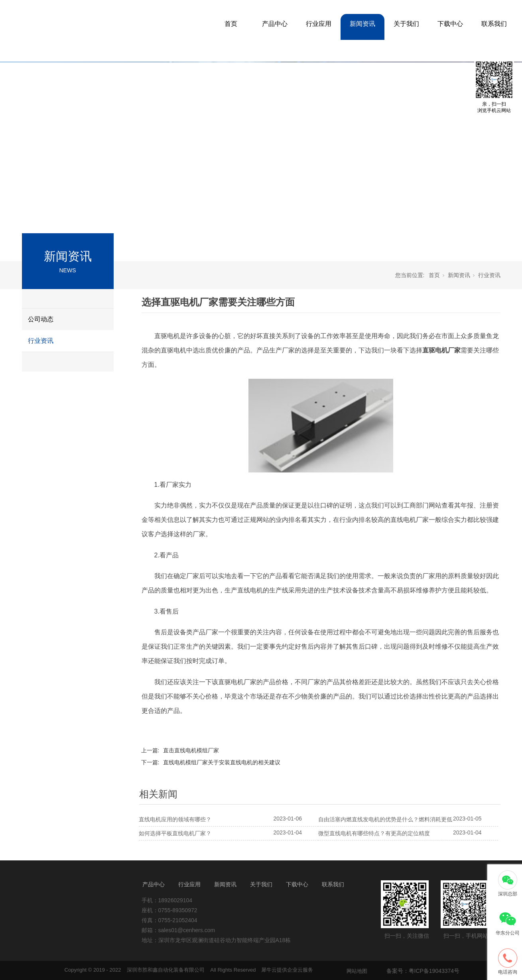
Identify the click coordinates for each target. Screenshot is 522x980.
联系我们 (494, 24)
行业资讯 (41, 341)
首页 (231, 24)
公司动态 (41, 319)
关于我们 (406, 24)
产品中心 (275, 24)
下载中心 (450, 24)
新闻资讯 (362, 24)
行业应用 (319, 24)
